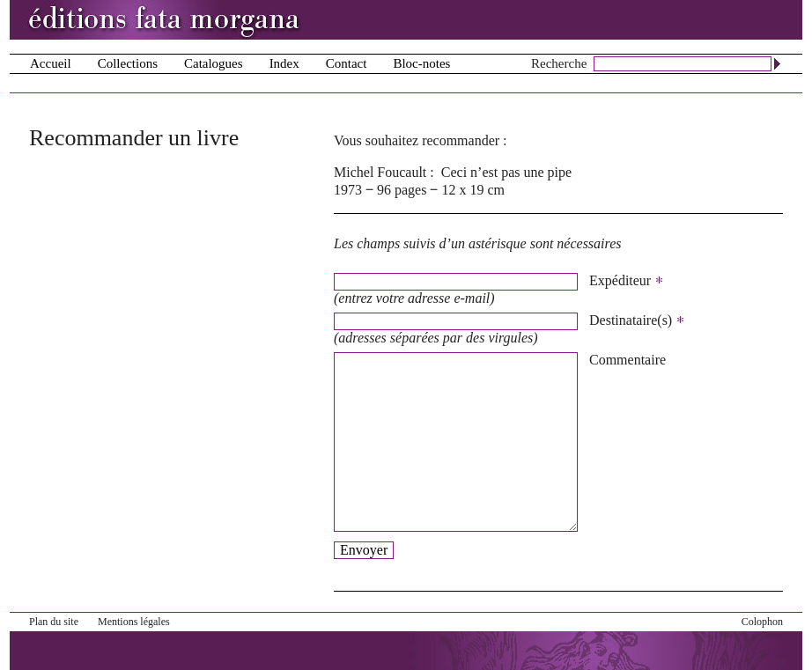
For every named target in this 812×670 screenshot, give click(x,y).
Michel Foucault (380, 172)
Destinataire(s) (637, 320)
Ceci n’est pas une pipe (506, 172)
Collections (128, 63)
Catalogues (214, 63)
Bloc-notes (421, 63)
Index (284, 63)
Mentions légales (134, 622)
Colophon (762, 622)
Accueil (51, 63)
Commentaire (627, 360)
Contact (347, 63)
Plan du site (54, 622)
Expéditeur (627, 281)
